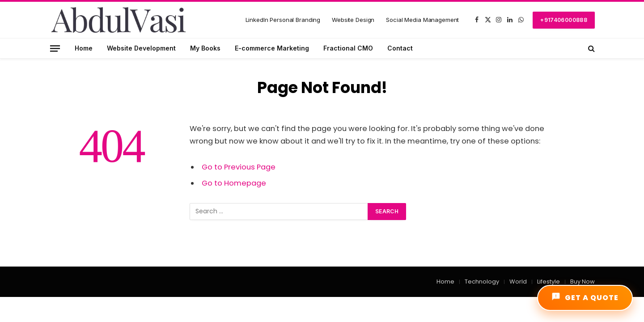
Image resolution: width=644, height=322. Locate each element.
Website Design (353, 20)
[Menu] (55, 48)
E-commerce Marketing (272, 48)
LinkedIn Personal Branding (283, 20)
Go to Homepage (234, 183)
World (518, 282)
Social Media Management (422, 20)
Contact (400, 48)
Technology (482, 282)
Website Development (141, 48)
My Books (205, 48)
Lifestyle (549, 282)
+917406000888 (564, 20)
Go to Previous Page (239, 167)
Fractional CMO (348, 48)
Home (84, 48)
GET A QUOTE (585, 297)
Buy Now (583, 282)
